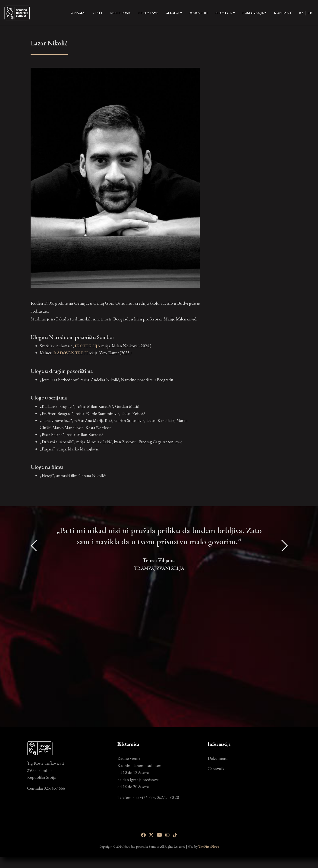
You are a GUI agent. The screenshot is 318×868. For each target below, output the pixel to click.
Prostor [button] (224, 13)
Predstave (148, 13)
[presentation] (34, 615)
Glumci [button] (172, 13)
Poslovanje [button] (253, 13)
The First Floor (209, 846)
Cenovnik (216, 769)
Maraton (199, 13)
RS (301, 13)
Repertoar (120, 13)
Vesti (97, 13)
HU (311, 13)
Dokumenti (218, 758)
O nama (78, 12)
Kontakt (283, 13)
